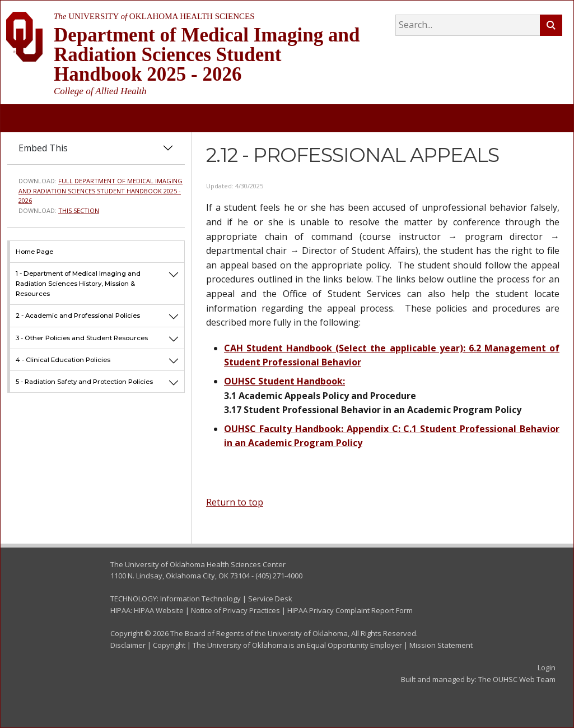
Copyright (169, 645)
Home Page (34, 252)
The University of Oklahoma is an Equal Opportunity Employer (297, 645)
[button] (174, 284)
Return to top (235, 502)
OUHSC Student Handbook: (284, 381)
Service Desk (270, 599)
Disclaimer (128, 645)
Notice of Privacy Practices (235, 610)
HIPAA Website (159, 610)
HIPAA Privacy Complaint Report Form (350, 610)
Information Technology (200, 599)
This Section (79, 210)
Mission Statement (441, 645)
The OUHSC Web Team (517, 679)
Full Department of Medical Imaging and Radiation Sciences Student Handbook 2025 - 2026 (101, 191)
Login (547, 667)
